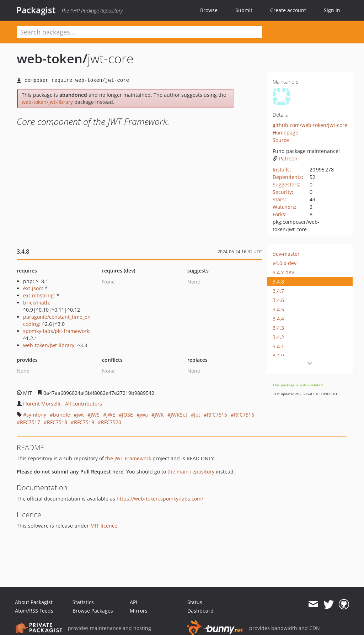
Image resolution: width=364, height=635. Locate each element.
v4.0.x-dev (285, 263)
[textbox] (139, 32)
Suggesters (286, 184)
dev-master (286, 254)
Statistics (83, 602)
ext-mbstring (38, 295)
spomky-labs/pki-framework (56, 331)
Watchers (284, 207)
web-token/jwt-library (47, 102)
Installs (281, 170)
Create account (288, 10)
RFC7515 (217, 415)
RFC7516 (244, 415)
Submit (244, 10)
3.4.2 (278, 337)
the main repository (191, 472)
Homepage (285, 133)
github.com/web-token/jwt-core (310, 125)
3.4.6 (278, 300)
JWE (111, 415)
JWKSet (179, 415)
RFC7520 (111, 422)
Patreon (285, 158)
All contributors (84, 404)
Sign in (332, 10)
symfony (36, 415)
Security (282, 192)
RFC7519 (84, 422)
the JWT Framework (128, 458)
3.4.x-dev (283, 272)
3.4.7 (278, 291)
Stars (279, 199)
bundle (61, 415)
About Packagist (34, 602)
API (133, 602)
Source (281, 140)
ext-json (33, 288)
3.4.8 (278, 282)
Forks (279, 214)
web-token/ (52, 59)
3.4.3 (278, 328)
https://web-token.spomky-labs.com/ (160, 499)
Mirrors (139, 611)
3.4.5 (278, 309)
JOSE (127, 415)
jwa (144, 415)
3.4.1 (278, 346)
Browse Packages (93, 611)
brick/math (36, 303)
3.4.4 (278, 319)
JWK (159, 415)
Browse (209, 10)
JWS (95, 415)
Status (195, 602)
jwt (80, 415)
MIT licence (104, 526)
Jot (197, 415)
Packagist (36, 10)
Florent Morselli (42, 404)
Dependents (287, 177)
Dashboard (200, 611)
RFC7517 (30, 422)
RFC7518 (57, 422)
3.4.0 (278, 356)
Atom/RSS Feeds (34, 611)
